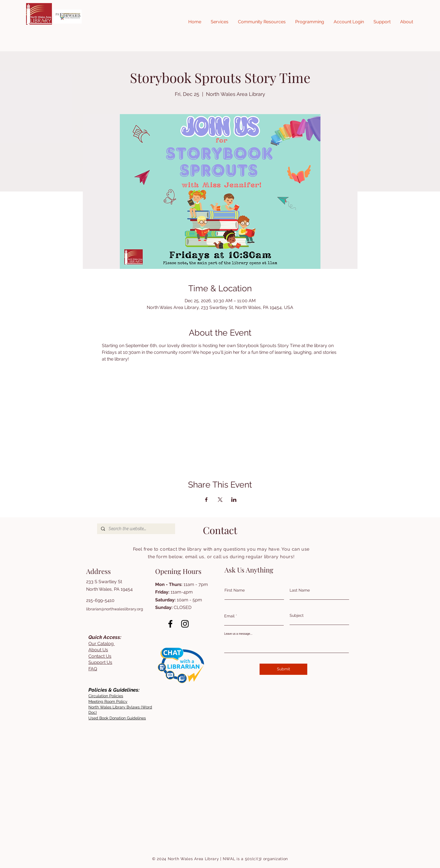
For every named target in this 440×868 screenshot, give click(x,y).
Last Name (300, 590)
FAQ (93, 669)
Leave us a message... (238, 634)
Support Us (100, 662)
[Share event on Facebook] (206, 500)
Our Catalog (102, 644)
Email (229, 616)
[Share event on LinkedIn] (234, 500)
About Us (98, 650)
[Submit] (283, 669)
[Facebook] (170, 624)
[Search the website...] (136, 529)
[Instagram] (185, 624)
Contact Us (100, 656)
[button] (220, 22)
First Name (235, 590)
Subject (297, 615)
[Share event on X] (220, 500)
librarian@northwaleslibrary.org (115, 609)
